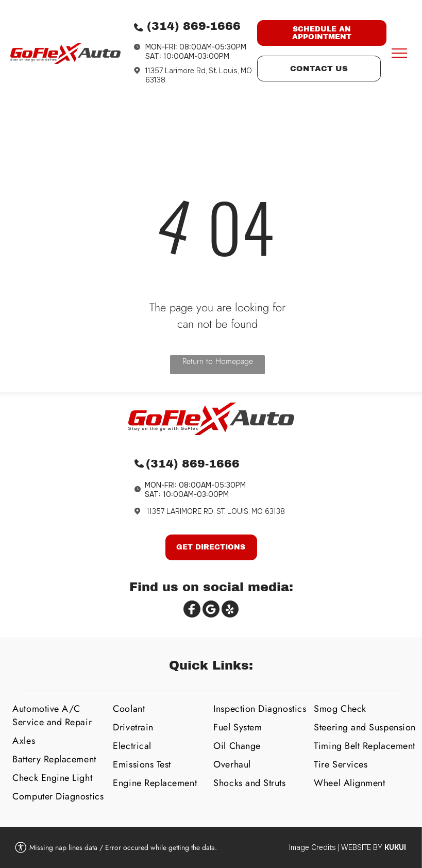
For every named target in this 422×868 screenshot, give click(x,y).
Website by (362, 847)
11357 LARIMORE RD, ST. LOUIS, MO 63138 (216, 511)
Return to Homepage (218, 361)
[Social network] (192, 610)
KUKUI (395, 847)
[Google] (211, 610)
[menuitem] (59, 715)
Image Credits (313, 847)
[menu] (399, 53)
